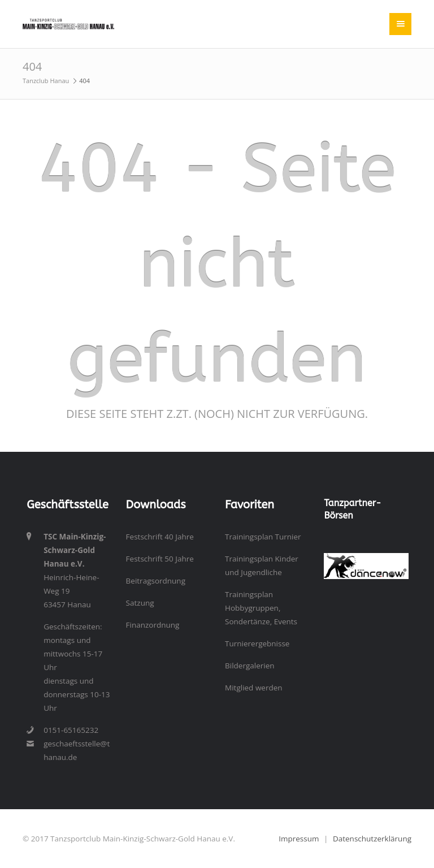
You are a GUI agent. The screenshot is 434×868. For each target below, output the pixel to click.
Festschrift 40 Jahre (160, 537)
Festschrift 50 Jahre (160, 559)
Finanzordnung (153, 625)
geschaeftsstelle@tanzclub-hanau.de (77, 750)
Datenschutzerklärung (372, 839)
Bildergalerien (250, 666)
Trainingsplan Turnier (263, 537)
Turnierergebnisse (257, 644)
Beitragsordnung (156, 581)
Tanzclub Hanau (46, 81)
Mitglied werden (254, 688)
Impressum (299, 839)
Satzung (140, 603)
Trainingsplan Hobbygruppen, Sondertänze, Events (261, 608)
